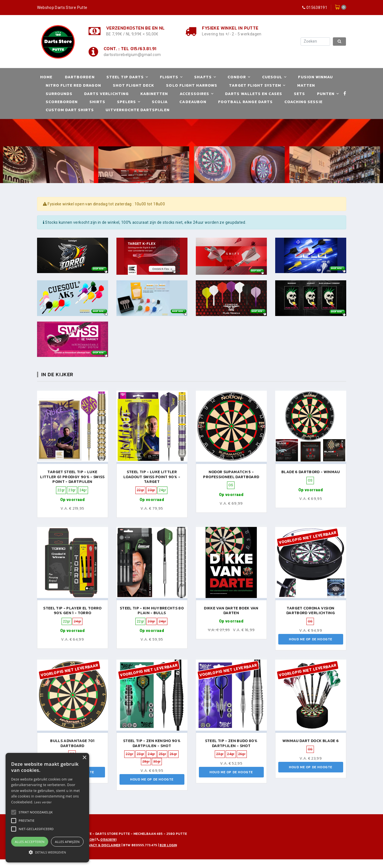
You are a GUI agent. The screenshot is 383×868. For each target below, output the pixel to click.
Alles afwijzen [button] (67, 842)
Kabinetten (154, 94)
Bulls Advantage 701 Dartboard (72, 743)
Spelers (126, 102)
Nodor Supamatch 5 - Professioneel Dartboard (231, 474)
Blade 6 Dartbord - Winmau (311, 472)
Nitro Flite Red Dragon (73, 85)
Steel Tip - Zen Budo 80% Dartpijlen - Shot (231, 743)
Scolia (160, 102)
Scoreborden (62, 102)
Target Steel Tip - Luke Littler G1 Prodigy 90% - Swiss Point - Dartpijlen (72, 477)
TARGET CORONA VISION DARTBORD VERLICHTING (311, 611)
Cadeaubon (193, 102)
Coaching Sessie (303, 102)
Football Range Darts (245, 102)
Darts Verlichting (106, 94)
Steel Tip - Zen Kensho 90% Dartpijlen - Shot (152, 743)
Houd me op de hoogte (311, 639)
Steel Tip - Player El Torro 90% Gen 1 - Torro (72, 611)
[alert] (47, 808)
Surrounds (59, 94)
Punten (326, 94)
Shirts (97, 102)
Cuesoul (272, 77)
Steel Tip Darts (125, 77)
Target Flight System (255, 85)
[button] (36, 812)
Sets (299, 94)
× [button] (84, 758)
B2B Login (168, 845)
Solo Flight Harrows (192, 85)
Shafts (203, 77)
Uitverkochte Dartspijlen (137, 110)
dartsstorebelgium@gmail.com (132, 55)
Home (46, 77)
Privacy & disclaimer (102, 845)
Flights (169, 77)
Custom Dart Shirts (70, 110)
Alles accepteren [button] (30, 842)
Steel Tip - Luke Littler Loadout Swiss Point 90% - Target (152, 477)
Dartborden (80, 77)
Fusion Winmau (315, 77)
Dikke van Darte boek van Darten (231, 611)
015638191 (317, 8)
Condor (237, 77)
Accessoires (194, 94)
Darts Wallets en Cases (254, 94)
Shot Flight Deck (134, 85)
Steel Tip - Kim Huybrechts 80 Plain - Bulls (152, 611)
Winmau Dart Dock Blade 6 (311, 741)
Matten (306, 85)
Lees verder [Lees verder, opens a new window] (43, 802)
